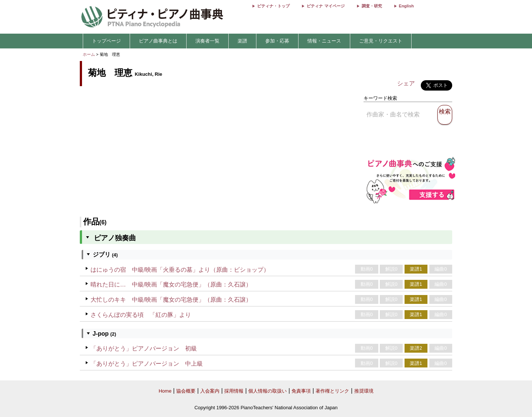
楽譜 (242, 41)
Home (165, 391)
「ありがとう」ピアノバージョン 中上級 (147, 364)
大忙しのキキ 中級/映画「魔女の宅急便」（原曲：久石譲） (171, 300)
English (406, 6)
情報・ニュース (324, 41)
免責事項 (301, 391)
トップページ (106, 41)
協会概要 (186, 391)
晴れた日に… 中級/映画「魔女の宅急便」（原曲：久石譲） (171, 284)
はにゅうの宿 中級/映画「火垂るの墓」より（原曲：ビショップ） (180, 270)
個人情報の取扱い (267, 391)
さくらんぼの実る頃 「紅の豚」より (141, 315)
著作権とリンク (332, 391)
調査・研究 (372, 6)
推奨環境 (364, 391)
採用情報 (234, 391)
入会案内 (210, 391)
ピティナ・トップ (273, 6)
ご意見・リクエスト (381, 41)
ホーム (89, 54)
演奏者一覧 (207, 41)
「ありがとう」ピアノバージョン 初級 (144, 348)
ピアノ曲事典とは (158, 41)
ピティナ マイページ (325, 6)
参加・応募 (277, 41)
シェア (406, 83)
